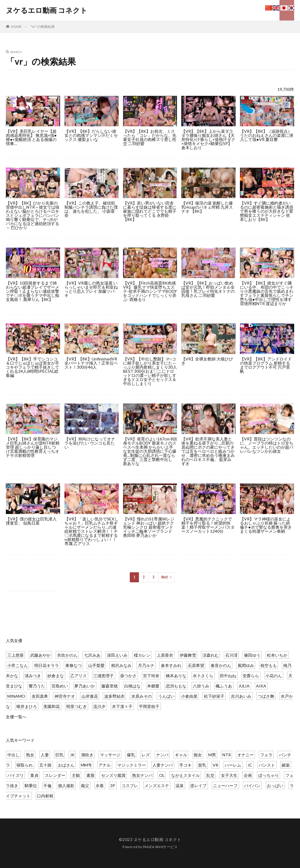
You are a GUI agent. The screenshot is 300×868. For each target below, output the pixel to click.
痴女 (198, 755)
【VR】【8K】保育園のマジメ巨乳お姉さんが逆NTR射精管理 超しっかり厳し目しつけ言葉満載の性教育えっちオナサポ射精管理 (33, 447)
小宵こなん (18, 665)
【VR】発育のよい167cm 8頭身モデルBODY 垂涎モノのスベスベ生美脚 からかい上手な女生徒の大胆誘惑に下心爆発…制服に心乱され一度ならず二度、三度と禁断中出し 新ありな (150, 451)
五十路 (45, 765)
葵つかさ (128, 676)
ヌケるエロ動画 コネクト (47, 10)
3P (113, 786)
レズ (146, 755)
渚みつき (33, 676)
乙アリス (79, 676)
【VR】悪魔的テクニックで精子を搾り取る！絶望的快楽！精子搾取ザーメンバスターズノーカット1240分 (208, 525)
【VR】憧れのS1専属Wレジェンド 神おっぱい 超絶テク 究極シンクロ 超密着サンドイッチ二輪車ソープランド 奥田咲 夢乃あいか (149, 527)
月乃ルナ (146, 665)
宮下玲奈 (151, 676)
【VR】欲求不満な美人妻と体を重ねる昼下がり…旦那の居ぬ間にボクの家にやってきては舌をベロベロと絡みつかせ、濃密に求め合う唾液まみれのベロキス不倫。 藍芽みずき (208, 451)
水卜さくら (203, 676)
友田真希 (40, 696)
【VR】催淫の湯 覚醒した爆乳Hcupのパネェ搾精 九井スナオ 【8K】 (207, 207)
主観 (76, 775)
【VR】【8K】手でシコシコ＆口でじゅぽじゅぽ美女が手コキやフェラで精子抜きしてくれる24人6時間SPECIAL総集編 (33, 367)
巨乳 (59, 755)
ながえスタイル (185, 775)
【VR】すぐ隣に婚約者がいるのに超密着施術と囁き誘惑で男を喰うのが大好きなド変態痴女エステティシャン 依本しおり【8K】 (267, 211)
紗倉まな (56, 676)
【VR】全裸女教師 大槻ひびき (207, 361)
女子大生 (229, 775)
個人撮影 (66, 786)
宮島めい (60, 686)
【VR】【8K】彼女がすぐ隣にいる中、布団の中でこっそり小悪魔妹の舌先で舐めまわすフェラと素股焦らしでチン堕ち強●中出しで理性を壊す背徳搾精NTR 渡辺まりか (267, 293)
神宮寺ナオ (65, 696)
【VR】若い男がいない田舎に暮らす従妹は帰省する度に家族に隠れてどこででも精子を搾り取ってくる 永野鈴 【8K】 (150, 211)
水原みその (142, 696)
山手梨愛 (96, 665)
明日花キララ (47, 665)
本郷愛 (153, 686)
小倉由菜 (189, 696)
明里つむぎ (76, 706)
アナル (105, 765)
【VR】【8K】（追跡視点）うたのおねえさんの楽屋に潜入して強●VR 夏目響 (267, 135)
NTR (227, 755)
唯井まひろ (27, 706)
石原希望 (196, 665)
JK (72, 755)
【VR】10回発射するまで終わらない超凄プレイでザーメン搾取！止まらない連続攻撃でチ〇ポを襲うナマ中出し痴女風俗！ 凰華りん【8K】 (33, 291)
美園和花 (52, 706)
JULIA (244, 686)
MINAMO (16, 696)
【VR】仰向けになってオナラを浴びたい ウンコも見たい (90, 443)
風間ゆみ (246, 665)
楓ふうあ (224, 686)
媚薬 (286, 765)
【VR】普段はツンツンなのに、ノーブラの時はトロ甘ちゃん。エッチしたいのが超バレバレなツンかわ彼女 (267, 445)
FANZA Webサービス (160, 847)
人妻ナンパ (163, 765)
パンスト (267, 765)
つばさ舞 (266, 696)
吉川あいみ (241, 696)
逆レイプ (198, 786)
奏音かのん (221, 665)
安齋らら (251, 676)
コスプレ (130, 786)
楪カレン (142, 655)
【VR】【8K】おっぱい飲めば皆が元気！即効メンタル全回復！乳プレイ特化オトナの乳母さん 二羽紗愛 (208, 289)
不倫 (47, 786)
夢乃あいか (85, 686)
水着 (100, 786)
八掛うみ (201, 686)
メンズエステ (157, 786)
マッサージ (110, 755)
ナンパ (162, 755)
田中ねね (228, 676)
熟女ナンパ (142, 775)
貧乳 (202, 765)
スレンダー (55, 775)
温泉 (180, 786)
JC (250, 765)
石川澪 (231, 655)
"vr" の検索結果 (43, 27)
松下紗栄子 (214, 696)
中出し (13, 755)
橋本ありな (176, 676)
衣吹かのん (67, 655)
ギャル (181, 755)
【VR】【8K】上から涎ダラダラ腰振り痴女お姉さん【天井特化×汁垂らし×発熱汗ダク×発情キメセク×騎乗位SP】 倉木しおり (208, 139)
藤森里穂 (110, 686)
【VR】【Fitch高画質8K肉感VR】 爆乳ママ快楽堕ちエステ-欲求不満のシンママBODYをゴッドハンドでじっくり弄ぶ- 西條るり (150, 291)
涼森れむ (211, 655)
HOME (16, 27)
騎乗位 (31, 786)
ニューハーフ (225, 786)
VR (215, 765)
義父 (85, 786)
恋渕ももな (176, 686)
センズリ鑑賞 (113, 775)
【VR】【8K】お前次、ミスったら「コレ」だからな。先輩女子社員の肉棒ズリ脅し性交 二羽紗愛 (150, 137)
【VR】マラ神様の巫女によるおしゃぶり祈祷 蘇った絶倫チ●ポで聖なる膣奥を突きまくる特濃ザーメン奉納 (266, 525)
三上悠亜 (16, 655)
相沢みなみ (121, 665)
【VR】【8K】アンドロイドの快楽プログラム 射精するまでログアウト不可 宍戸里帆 (266, 365)
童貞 (34, 775)
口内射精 (45, 796)
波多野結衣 (115, 696)
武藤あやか (40, 655)
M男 (212, 755)
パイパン (252, 786)
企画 (248, 775)
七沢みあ (92, 655)
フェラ (266, 755)
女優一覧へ (16, 717)
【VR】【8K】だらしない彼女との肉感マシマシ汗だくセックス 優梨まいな (91, 135)
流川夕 (99, 706)
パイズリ (16, 775)
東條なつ (74, 665)
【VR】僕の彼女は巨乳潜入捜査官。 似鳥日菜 (31, 521)
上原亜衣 (165, 655)
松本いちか (277, 655)
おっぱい (275, 786)
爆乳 (131, 755)
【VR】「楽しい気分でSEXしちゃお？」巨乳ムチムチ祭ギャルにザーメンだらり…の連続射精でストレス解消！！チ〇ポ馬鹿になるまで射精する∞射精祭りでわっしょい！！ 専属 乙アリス (91, 531)
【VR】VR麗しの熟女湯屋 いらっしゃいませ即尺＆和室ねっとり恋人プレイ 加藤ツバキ (91, 289)
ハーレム (233, 765)
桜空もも (269, 665)
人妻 (45, 755)
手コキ (185, 765)
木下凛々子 (122, 706)
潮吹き (87, 755)
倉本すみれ (171, 665)
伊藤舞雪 (188, 655)
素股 (91, 775)
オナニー (246, 755)
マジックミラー (132, 765)
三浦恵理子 (103, 676)
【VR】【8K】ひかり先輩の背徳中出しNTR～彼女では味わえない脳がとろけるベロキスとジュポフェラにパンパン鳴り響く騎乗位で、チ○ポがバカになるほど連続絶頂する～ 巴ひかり (33, 215)
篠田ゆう (252, 655)
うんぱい (166, 696)
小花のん (274, 676)
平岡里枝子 (149, 706)
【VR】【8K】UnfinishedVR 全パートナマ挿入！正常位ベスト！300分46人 (91, 363)
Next (165, 577)
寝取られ (25, 765)
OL (162, 775)
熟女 (30, 755)
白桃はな (132, 686)
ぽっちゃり (269, 775)
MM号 (86, 765)
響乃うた (37, 686)
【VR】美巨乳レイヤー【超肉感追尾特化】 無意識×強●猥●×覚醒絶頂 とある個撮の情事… (31, 137)
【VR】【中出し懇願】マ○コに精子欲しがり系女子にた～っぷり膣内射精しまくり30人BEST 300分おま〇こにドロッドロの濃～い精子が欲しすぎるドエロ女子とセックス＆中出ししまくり (150, 371)
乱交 (210, 775)
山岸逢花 (90, 696)
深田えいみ (117, 655)
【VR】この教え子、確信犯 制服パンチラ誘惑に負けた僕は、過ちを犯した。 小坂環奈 (91, 209)
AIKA (261, 686)
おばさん (66, 765)
